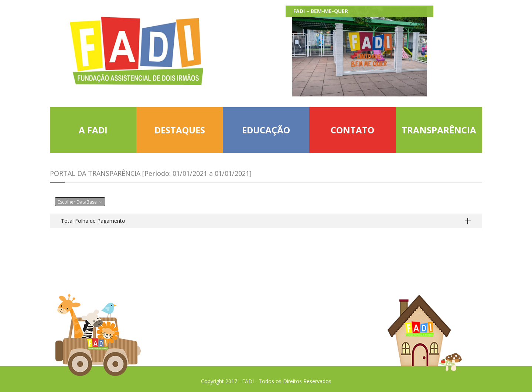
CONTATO (352, 130)
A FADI (93, 130)
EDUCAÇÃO (266, 130)
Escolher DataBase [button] (80, 202)
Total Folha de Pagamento (93, 221)
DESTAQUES (180, 130)
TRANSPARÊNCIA (439, 130)
